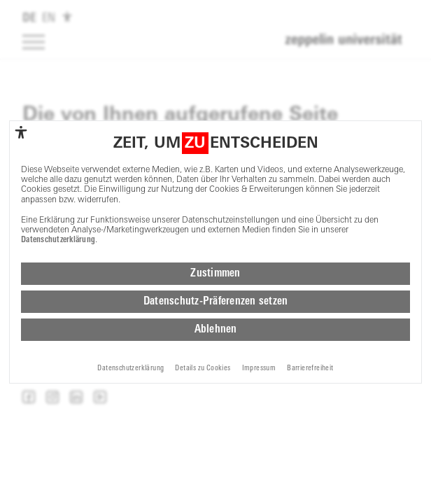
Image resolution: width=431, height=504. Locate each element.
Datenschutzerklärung (58, 240)
